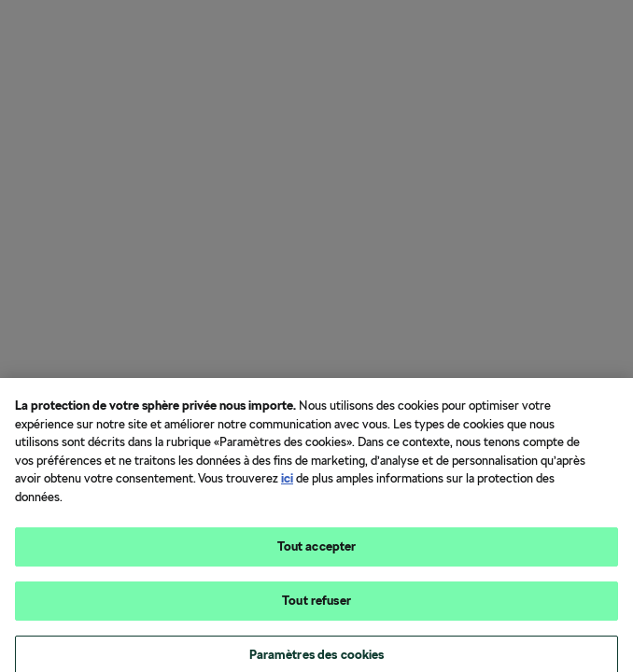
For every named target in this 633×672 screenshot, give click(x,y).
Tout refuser (316, 606)
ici (287, 485)
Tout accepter (317, 553)
